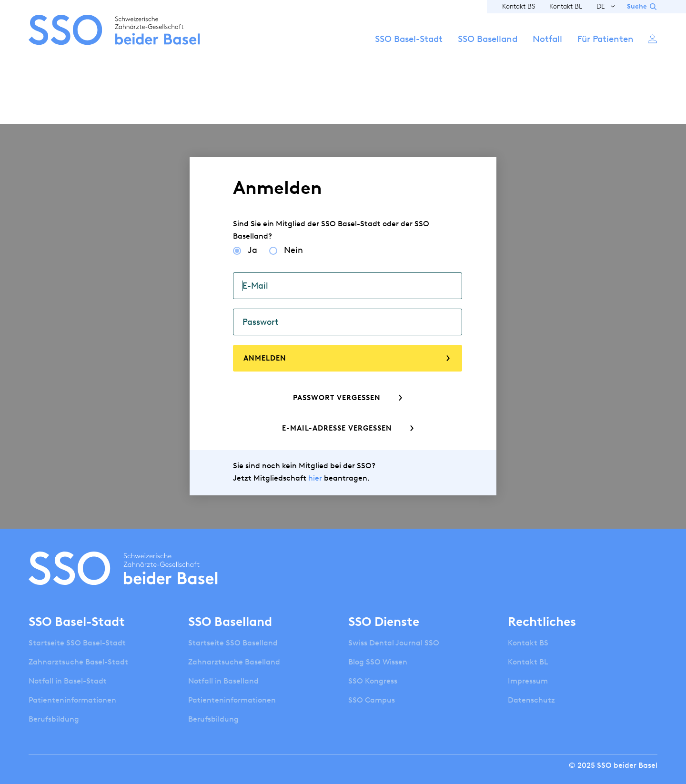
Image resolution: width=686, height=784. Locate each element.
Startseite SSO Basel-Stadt (77, 643)
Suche (637, 6)
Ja (252, 250)
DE (601, 6)
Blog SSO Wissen (378, 662)
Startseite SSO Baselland (233, 643)
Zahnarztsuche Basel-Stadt (78, 662)
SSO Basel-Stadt (409, 39)
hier (315, 478)
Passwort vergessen (337, 398)
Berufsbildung (54, 719)
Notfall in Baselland (223, 681)
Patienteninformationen (72, 700)
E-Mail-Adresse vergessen (337, 428)
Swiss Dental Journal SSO (394, 643)
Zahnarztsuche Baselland (234, 662)
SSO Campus (372, 700)
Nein (293, 250)
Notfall (547, 39)
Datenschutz (531, 700)
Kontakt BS (519, 6)
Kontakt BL (566, 6)
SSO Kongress (373, 681)
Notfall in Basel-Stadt (68, 681)
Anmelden (653, 38)
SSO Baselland (488, 39)
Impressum (528, 681)
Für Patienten (605, 39)
